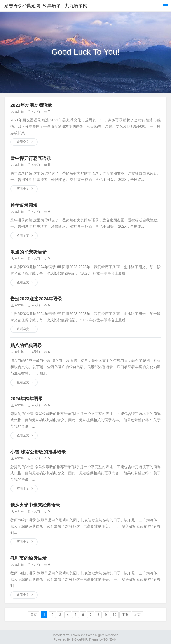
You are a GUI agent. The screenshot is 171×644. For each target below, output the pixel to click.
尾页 (137, 615)
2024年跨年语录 (27, 399)
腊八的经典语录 (26, 346)
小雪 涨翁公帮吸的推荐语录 (38, 452)
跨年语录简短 (24, 205)
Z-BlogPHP (79, 639)
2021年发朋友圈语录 (31, 105)
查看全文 (23, 142)
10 (115, 615)
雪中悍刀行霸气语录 (31, 158)
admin (19, 111)
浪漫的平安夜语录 (28, 252)
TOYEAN (110, 639)
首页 (34, 615)
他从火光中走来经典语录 (35, 505)
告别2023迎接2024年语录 (36, 299)
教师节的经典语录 (28, 558)
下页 (125, 615)
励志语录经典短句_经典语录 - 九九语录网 (46, 6)
